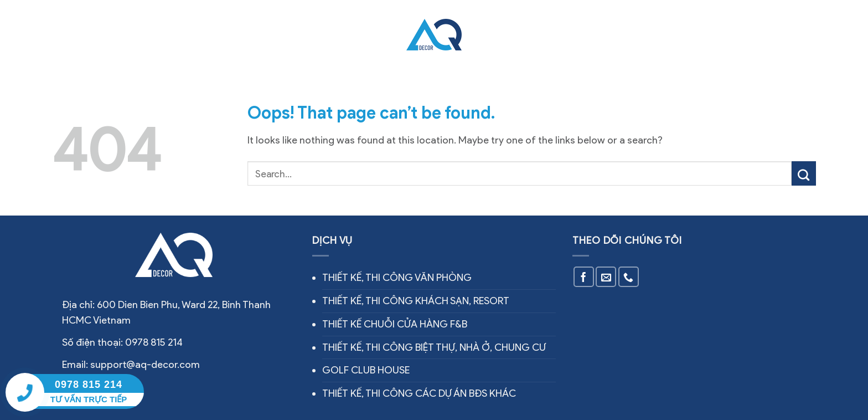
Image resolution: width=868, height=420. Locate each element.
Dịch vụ (258, 34)
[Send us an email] (606, 277)
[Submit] (804, 173)
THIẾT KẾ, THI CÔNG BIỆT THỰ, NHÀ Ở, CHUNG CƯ (434, 347)
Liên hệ (604, 34)
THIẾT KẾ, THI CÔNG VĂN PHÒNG (397, 278)
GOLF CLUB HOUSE (366, 370)
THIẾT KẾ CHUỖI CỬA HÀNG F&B (395, 324)
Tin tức (556, 34)
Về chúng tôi (192, 34)
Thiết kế (505, 34)
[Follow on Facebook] (584, 277)
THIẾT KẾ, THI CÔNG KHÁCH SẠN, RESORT (416, 301)
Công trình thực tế (338, 34)
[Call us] (629, 277)
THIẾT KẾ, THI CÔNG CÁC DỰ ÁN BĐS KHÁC (419, 393)
